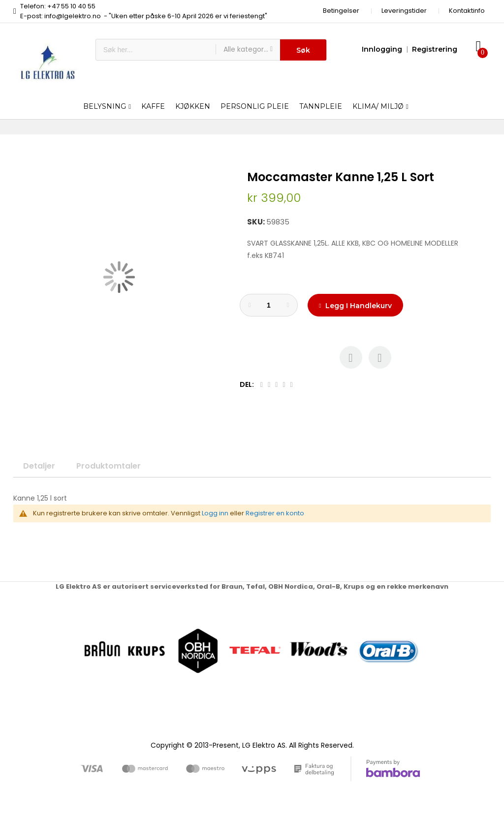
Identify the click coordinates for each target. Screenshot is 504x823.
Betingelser (341, 11)
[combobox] (156, 50)
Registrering (435, 49)
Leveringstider (404, 11)
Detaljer (39, 466)
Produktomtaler (109, 466)
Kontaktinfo (467, 11)
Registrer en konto (275, 513)
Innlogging (382, 49)
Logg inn (215, 513)
